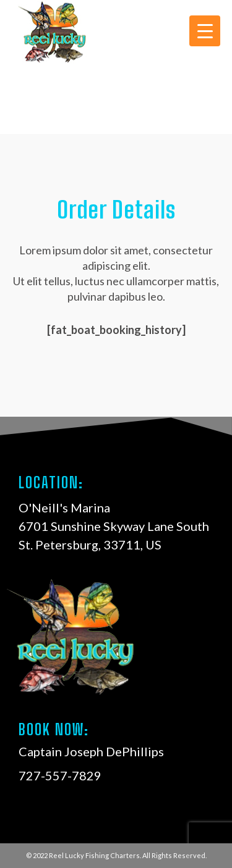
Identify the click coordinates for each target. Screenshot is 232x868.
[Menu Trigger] (205, 31)
